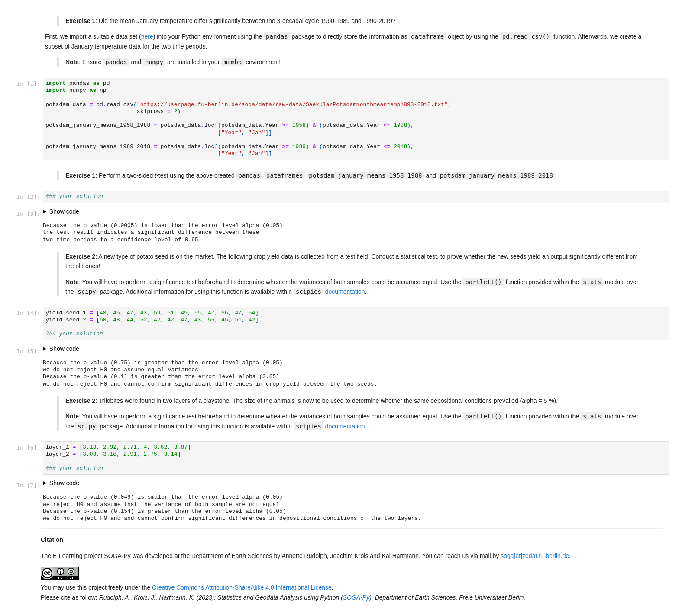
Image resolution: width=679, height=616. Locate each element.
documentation (345, 292)
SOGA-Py (356, 597)
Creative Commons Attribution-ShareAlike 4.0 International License (242, 587)
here (147, 36)
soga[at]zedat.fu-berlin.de (535, 556)
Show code (64, 211)
